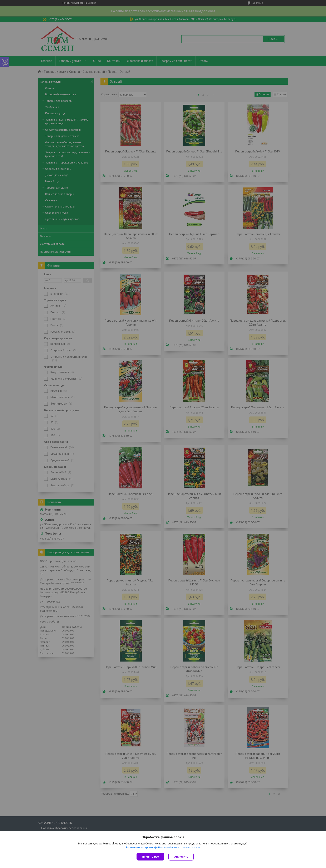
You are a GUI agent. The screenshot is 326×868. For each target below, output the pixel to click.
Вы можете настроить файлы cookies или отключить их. (162, 847)
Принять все (150, 857)
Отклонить (181, 857)
